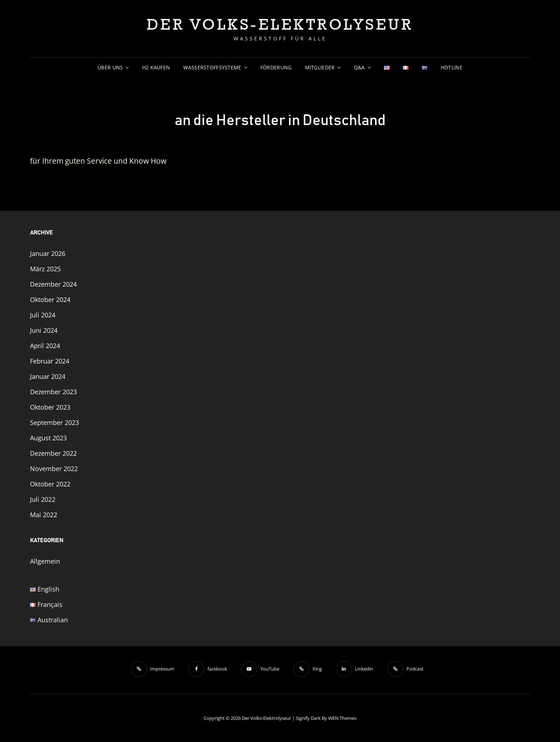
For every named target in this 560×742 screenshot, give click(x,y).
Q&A (359, 67)
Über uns (110, 67)
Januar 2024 (48, 376)
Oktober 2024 (50, 300)
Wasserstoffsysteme (212, 67)
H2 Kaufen (156, 67)
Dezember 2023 (53, 392)
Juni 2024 (44, 330)
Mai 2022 (44, 515)
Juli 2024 (43, 315)
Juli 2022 (43, 499)
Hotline (452, 67)
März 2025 (45, 269)
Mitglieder (320, 67)
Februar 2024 (50, 361)
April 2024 (45, 346)
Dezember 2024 (53, 284)
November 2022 (54, 469)
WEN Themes (342, 718)
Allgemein (45, 561)
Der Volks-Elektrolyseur (280, 24)
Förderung (276, 67)
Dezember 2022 (53, 453)
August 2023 (48, 438)
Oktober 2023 (50, 407)
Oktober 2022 (50, 484)
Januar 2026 (48, 253)
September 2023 (54, 422)
